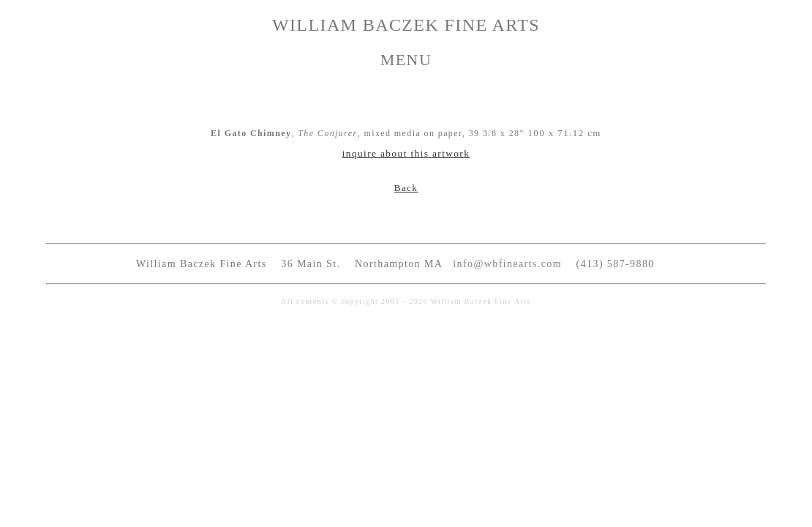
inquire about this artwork (406, 153)
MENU (406, 60)
